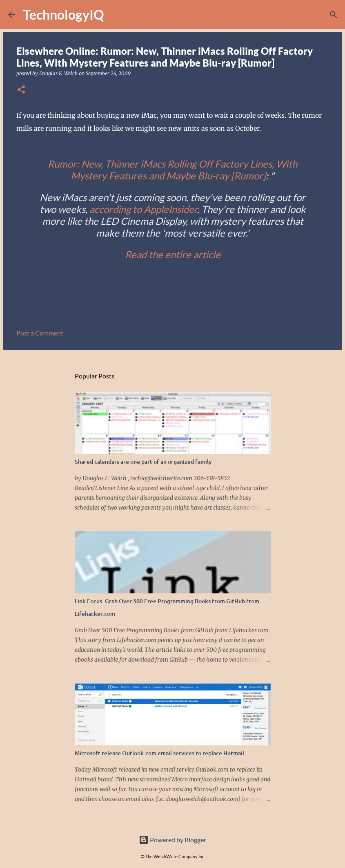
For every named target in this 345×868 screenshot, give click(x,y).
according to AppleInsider (143, 209)
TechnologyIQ (63, 15)
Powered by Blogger (172, 840)
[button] (21, 90)
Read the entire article (173, 254)
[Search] (116, 15)
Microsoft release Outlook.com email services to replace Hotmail (159, 753)
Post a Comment (40, 333)
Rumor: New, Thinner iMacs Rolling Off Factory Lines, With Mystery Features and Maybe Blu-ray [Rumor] (172, 170)
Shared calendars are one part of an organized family (143, 462)
